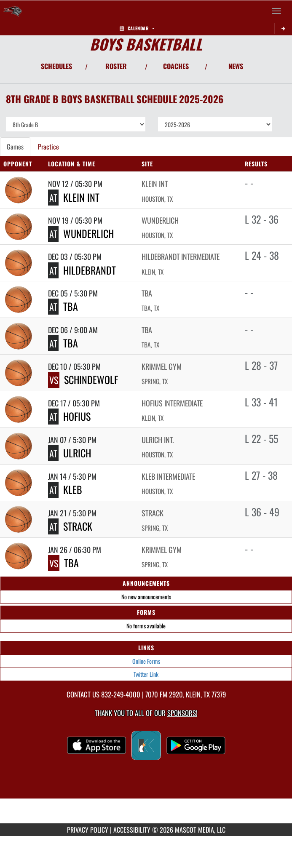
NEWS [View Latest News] (236, 66)
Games (15, 147)
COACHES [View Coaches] (176, 66)
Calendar (137, 28)
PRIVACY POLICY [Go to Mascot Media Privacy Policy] (88, 830)
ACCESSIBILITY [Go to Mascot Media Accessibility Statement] (132, 830)
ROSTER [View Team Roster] (116, 66)
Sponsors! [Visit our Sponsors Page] (182, 713)
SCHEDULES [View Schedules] (56, 66)
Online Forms (146, 661)
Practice (48, 147)
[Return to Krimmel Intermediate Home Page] (13, 11)
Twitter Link (146, 674)
